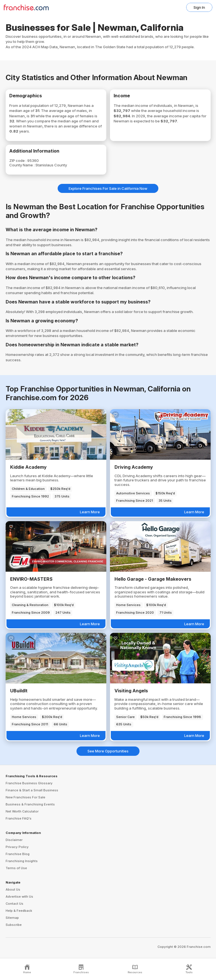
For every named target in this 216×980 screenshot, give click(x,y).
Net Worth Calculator (22, 811)
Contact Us (14, 904)
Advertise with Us (19, 897)
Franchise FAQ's (19, 818)
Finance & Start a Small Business (32, 790)
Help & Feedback (19, 911)
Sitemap (12, 918)
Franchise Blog (18, 854)
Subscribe (14, 925)
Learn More (90, 512)
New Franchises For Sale (25, 797)
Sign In (199, 7)
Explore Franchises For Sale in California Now (108, 188)
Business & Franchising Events (30, 804)
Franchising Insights (22, 861)
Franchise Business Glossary (29, 783)
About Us (13, 889)
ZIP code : (18, 160)
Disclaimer (14, 840)
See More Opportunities (108, 751)
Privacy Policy (17, 847)
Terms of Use (16, 868)
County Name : (22, 165)
